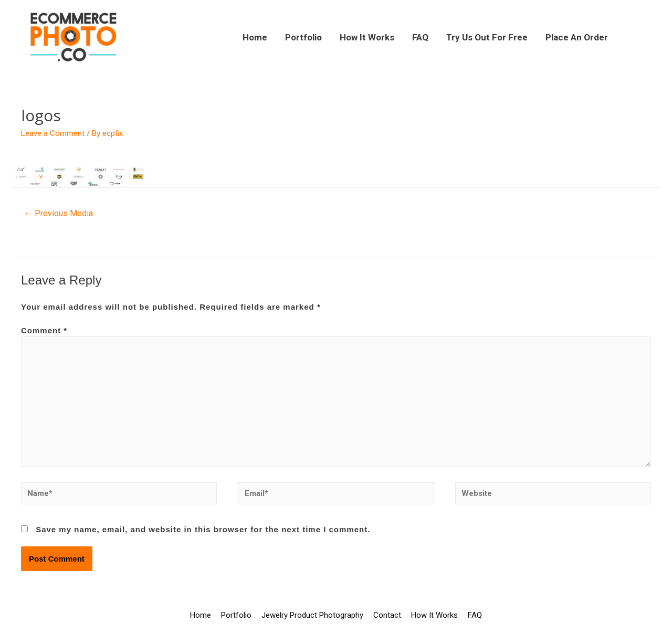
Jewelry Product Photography (312, 615)
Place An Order (577, 37)
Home (255, 37)
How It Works (367, 37)
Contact (387, 615)
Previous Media (59, 213)
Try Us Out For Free (487, 37)
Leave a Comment (53, 133)
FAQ (420, 37)
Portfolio (303, 37)
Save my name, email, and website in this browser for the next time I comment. (203, 529)
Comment (44, 330)
